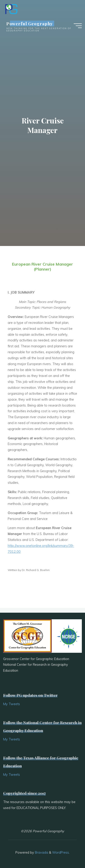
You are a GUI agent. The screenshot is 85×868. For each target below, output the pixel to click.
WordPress (61, 853)
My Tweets (12, 704)
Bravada (41, 853)
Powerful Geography (30, 23)
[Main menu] (78, 26)
